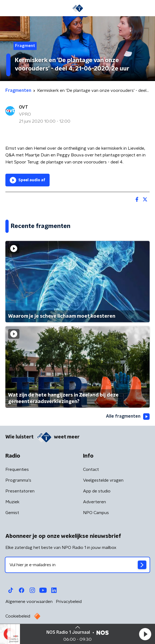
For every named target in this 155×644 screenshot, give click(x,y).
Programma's (18, 480)
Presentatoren (20, 491)
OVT (23, 107)
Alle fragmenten (128, 417)
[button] (145, 634)
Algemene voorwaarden (29, 602)
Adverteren (94, 502)
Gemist (12, 513)
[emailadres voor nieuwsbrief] (77, 565)
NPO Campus (96, 513)
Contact (91, 469)
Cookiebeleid (18, 616)
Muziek (12, 502)
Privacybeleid (69, 602)
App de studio (97, 491)
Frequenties (17, 469)
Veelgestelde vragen (103, 480)
